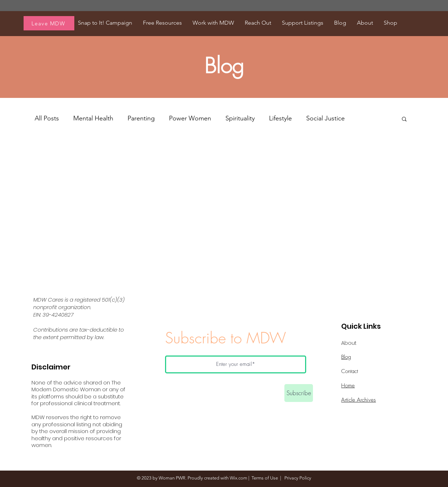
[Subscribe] (299, 393)
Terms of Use (265, 478)
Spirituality (240, 118)
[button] (404, 120)
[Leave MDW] (49, 23)
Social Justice (325, 118)
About (349, 343)
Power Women (190, 118)
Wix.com (238, 478)
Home (348, 386)
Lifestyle (280, 118)
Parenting (141, 118)
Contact (350, 371)
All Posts (47, 118)
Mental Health (93, 118)
